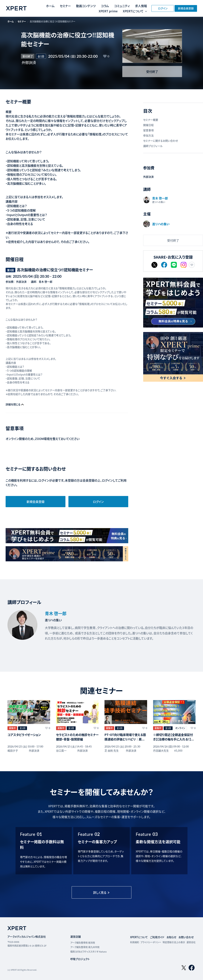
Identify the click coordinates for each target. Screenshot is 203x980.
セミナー (65, 6)
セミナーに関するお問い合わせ (161, 141)
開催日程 (148, 125)
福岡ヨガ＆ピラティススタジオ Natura (88, 952)
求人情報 (141, 6)
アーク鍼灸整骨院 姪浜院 (83, 943)
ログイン (163, 8)
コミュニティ (122, 6)
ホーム (50, 6)
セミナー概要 (151, 120)
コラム (105, 6)
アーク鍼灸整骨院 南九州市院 (85, 947)
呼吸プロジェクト (80, 959)
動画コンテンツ (86, 6)
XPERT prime (108, 11)
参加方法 (148, 135)
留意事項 (148, 130)
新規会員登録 (186, 8)
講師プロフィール (153, 146)
